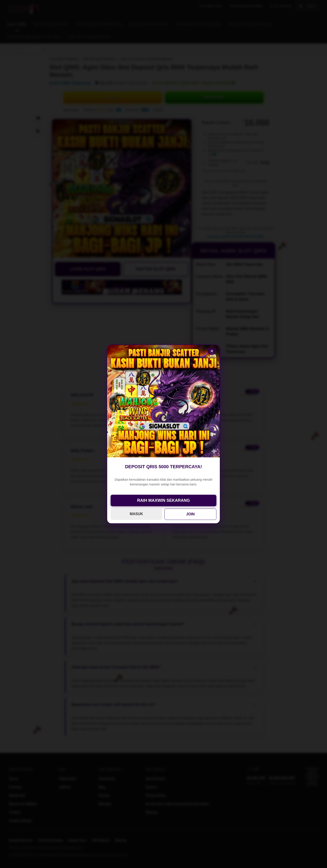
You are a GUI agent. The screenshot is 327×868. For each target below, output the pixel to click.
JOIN (190, 514)
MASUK (136, 514)
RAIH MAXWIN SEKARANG (163, 500)
